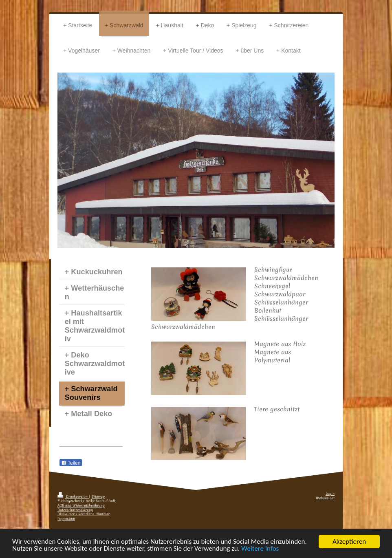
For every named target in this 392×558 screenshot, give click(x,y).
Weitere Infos (260, 549)
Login (330, 494)
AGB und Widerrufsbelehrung (81, 506)
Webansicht (325, 498)
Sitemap (98, 497)
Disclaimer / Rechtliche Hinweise (84, 514)
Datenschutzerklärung (75, 510)
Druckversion (73, 497)
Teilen (71, 463)
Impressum (66, 519)
